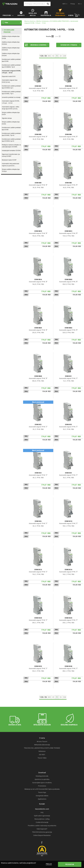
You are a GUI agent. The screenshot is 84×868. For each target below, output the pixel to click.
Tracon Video (42, 758)
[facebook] (42, 843)
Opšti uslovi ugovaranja (42, 816)
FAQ (42, 813)
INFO (64, 4)
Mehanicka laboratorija (42, 745)
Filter (6, 23)
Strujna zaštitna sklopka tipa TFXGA (11, 170)
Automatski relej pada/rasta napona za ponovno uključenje (10, 165)
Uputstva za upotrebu (42, 779)
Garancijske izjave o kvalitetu (42, 783)
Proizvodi (7, 15)
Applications (42, 799)
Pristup (73, 4)
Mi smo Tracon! (42, 742)
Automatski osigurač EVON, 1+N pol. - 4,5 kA (11, 102)
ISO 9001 (42, 755)
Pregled (49, 864)
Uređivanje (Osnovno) (37, 45)
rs (79, 4)
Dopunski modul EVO (9, 76)
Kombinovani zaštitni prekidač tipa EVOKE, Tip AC (11, 134)
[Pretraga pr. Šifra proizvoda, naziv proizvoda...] (37, 4)
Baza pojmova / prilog (42, 819)
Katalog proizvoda (42, 776)
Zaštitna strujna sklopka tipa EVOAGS (11, 49)
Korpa (71, 15)
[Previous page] (53, 56)
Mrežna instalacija (43, 21)
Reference (42, 751)
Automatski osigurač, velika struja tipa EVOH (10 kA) (10, 108)
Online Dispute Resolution (42, 835)
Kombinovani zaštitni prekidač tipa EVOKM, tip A (11, 87)
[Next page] (61, 56)
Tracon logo (42, 792)
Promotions (42, 786)
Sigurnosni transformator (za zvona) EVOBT (11, 155)
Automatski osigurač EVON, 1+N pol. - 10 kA (11, 72)
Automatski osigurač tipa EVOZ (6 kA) (10, 81)
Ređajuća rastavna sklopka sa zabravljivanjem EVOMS (11, 146)
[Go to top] (49, 56)
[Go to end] (65, 56)
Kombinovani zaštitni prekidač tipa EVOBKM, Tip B (11, 66)
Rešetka (49, 36)
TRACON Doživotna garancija (42, 832)
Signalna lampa (7, 118)
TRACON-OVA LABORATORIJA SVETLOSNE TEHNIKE (42, 748)
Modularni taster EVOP (9, 160)
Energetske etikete (42, 796)
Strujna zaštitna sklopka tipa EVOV (11, 114)
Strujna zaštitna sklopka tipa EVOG (11, 123)
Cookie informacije (42, 822)
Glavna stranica (30, 21)
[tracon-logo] (10, 4)
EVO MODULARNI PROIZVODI (59, 21)
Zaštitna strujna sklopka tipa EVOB (11, 37)
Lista (57, 36)
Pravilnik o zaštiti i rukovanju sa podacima (42, 826)
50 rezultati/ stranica (70, 45)
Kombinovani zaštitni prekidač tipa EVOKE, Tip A (11, 93)
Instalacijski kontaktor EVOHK (11, 150)
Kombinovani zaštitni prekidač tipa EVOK (11, 60)
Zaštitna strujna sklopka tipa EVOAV (11, 55)
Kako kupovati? (42, 829)
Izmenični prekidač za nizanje (11, 97)
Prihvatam (70, 864)
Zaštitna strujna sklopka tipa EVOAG (11, 43)
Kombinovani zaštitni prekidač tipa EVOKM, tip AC (11, 140)
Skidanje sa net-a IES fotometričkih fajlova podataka (42, 789)
